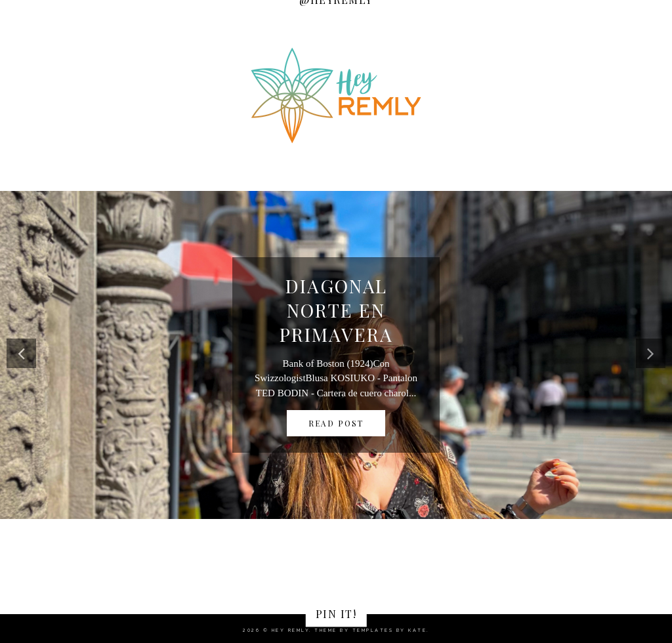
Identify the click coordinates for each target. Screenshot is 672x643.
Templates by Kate (390, 630)
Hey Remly (291, 630)
